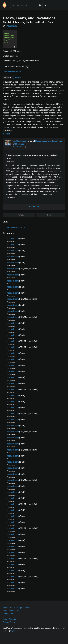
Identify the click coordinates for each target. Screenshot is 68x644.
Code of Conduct (10, 619)
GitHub (15, 631)
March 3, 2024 (17, 147)
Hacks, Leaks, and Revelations (48, 141)
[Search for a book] (24, 5)
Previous (19, 215)
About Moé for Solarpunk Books (17, 608)
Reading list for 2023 (16, 227)
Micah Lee (20, 144)
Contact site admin (11, 611)
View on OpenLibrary (12, 72)
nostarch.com (13, 239)
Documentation (10, 614)
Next (51, 215)
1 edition (7, 134)
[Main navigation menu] (65, 5)
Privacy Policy (9, 622)
